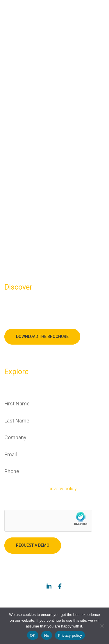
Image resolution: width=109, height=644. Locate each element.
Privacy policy (70, 635)
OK (33, 635)
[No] (102, 626)
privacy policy (63, 489)
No (47, 635)
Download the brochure (42, 336)
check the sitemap (54, 141)
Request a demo (33, 545)
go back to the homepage (54, 150)
